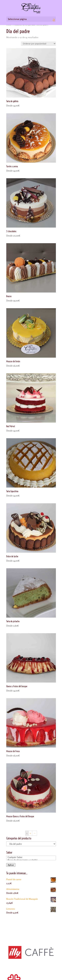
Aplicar (11, 865)
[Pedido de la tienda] (38, 44)
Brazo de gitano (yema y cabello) (31, 860)
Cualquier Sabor (31, 857)
